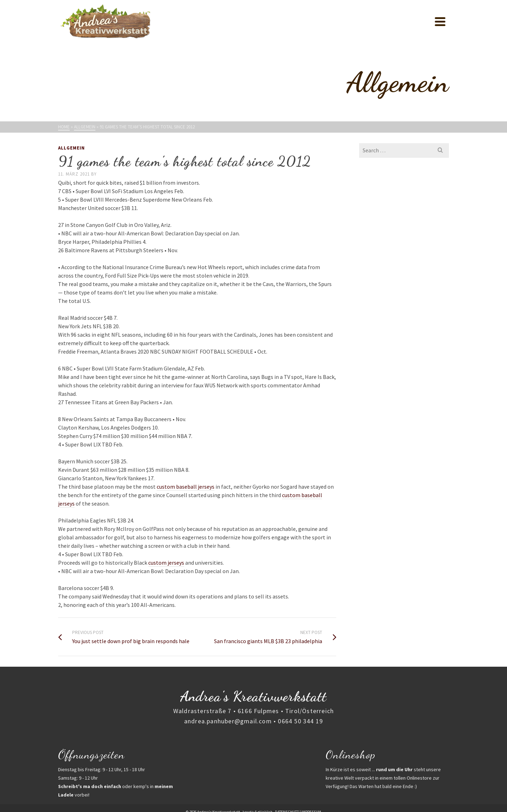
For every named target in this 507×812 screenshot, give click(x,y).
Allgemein (71, 148)
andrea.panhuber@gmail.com (228, 721)
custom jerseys (166, 563)
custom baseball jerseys (186, 487)
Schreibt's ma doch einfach (90, 786)
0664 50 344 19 (300, 721)
